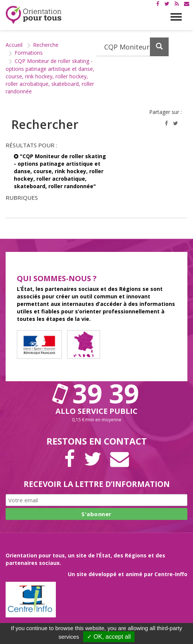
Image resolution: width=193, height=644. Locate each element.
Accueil (14, 45)
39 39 (97, 393)
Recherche (46, 45)
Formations (29, 53)
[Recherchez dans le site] (133, 47)
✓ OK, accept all (109, 637)
